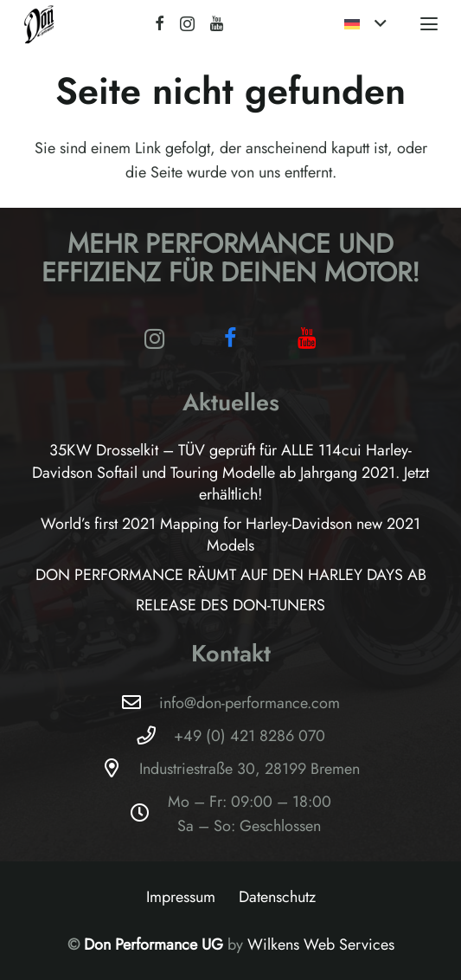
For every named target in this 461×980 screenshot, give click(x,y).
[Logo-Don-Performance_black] (39, 24)
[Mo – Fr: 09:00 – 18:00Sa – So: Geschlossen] (148, 814)
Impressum (181, 897)
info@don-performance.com (250, 703)
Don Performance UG (156, 945)
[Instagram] (187, 24)
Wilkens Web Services (321, 945)
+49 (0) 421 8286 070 (250, 736)
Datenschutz (277, 897)
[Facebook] (160, 23)
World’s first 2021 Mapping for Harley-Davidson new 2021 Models (230, 535)
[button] (365, 24)
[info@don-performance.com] (140, 703)
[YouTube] (217, 23)
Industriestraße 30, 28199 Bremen (250, 769)
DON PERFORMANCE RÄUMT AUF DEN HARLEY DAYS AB (231, 575)
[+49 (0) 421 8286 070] (154, 736)
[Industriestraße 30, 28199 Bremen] (120, 769)
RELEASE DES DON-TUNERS (230, 605)
